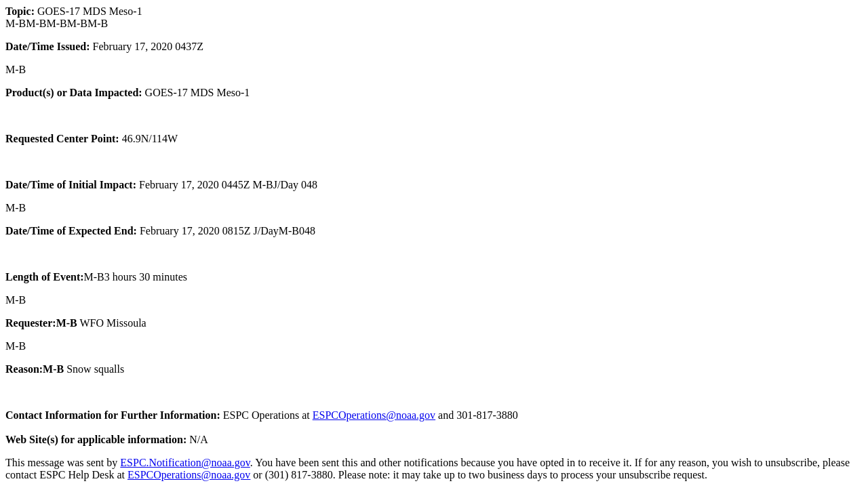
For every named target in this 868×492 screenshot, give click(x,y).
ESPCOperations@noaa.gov (374, 415)
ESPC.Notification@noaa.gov (185, 463)
